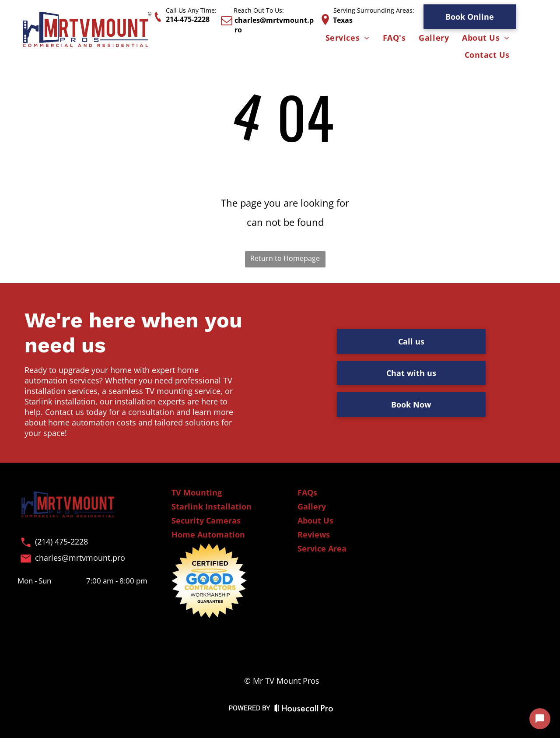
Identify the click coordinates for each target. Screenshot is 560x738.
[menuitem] (348, 39)
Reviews (314, 534)
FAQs (307, 492)
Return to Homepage (285, 258)
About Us (315, 520)
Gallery (312, 506)
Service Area (322, 548)
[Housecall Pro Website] (304, 710)
